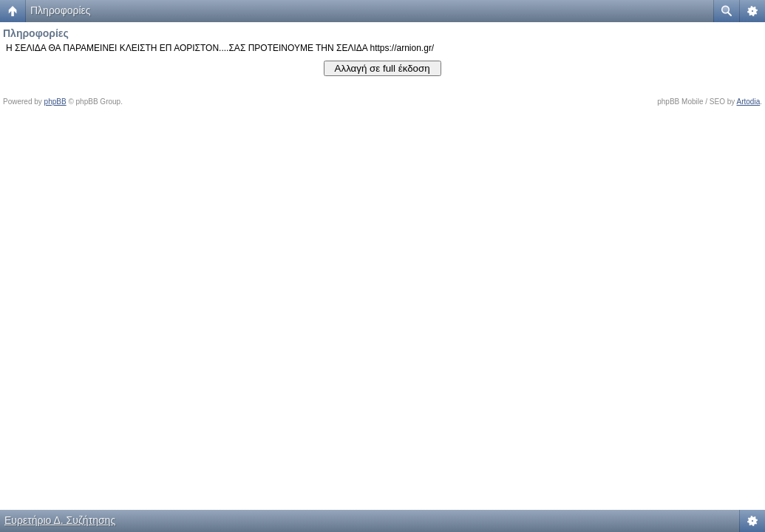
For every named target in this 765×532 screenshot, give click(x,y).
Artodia (749, 102)
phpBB (55, 102)
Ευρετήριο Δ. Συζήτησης (60, 520)
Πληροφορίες (61, 10)
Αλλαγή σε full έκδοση (382, 68)
